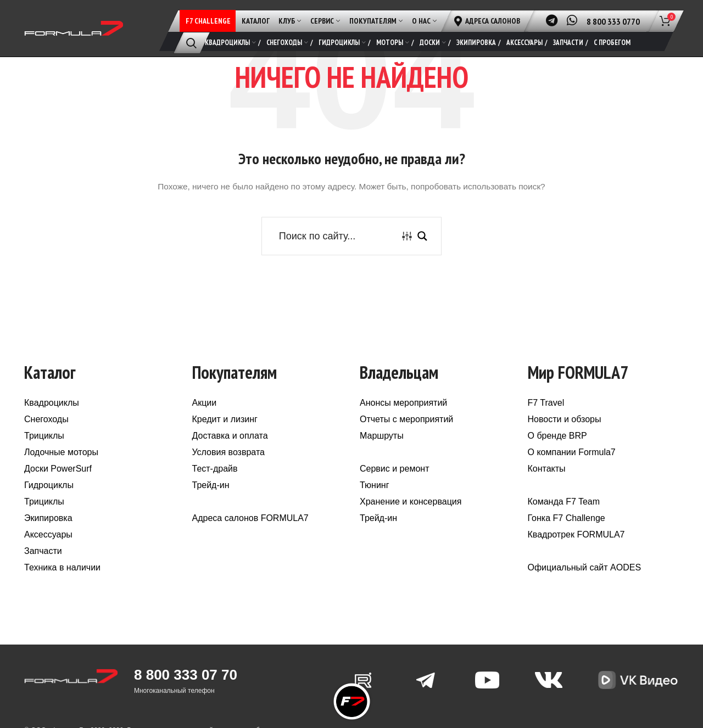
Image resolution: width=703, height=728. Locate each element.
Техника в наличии (62, 568)
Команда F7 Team (564, 502)
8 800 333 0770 (613, 21)
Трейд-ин (211, 486)
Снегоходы (46, 420)
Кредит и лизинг (225, 420)
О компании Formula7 (572, 453)
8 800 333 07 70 (186, 675)
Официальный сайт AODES (585, 568)
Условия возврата (228, 453)
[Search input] (337, 237)
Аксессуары (48, 535)
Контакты (547, 469)
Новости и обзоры (565, 420)
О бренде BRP (557, 436)
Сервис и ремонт (394, 469)
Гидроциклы (49, 486)
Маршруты (382, 436)
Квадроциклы (52, 403)
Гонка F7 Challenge (567, 519)
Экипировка (48, 519)
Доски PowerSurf (58, 469)
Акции (205, 403)
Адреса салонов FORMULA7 (250, 519)
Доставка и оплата (230, 436)
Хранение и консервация (411, 502)
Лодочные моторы (61, 453)
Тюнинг (375, 486)
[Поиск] (191, 43)
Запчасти (43, 551)
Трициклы (44, 436)
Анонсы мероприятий (403, 403)
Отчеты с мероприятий (406, 420)
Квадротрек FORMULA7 (576, 535)
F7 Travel (546, 403)
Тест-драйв (215, 469)
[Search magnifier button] (422, 237)
